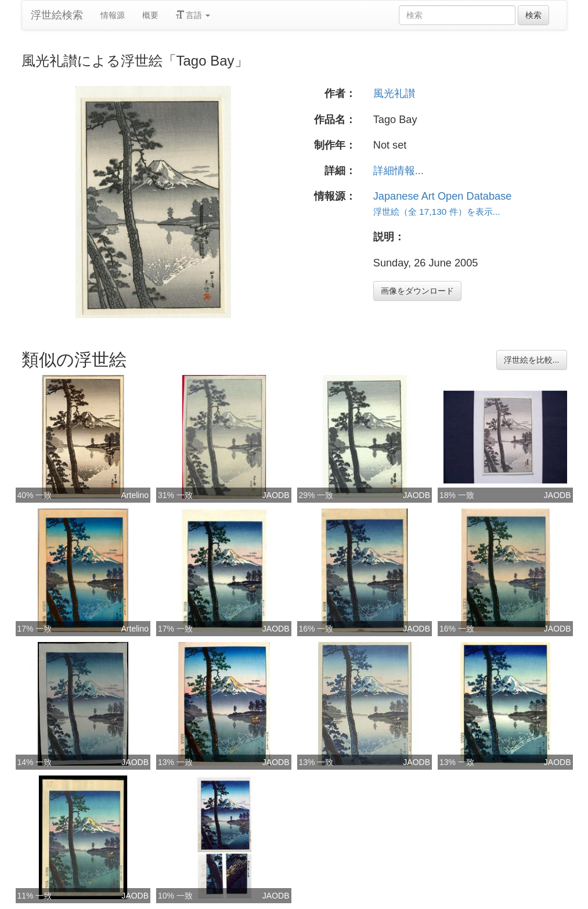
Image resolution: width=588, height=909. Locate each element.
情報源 (113, 15)
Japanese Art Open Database (443, 196)
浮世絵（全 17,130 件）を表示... (437, 212)
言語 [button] (193, 15)
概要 (150, 15)
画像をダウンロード (417, 291)
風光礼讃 (394, 93)
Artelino (135, 495)
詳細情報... (398, 171)
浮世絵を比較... (532, 360)
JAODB (276, 495)
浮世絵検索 (57, 15)
